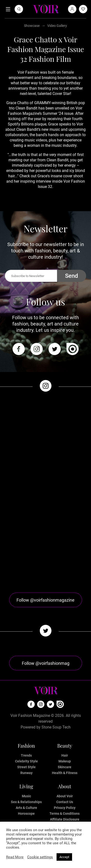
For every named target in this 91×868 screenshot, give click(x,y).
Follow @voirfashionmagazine (45, 600)
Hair (65, 755)
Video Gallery (57, 26)
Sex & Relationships (26, 802)
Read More (15, 857)
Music (26, 796)
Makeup (65, 761)
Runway (26, 773)
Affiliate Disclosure (65, 819)
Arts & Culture (26, 808)
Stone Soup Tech (56, 727)
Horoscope (26, 814)
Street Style (26, 767)
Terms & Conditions (65, 814)
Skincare (65, 767)
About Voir (65, 796)
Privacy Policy (65, 808)
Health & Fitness (65, 773)
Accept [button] (64, 857)
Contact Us (65, 802)
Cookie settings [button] (40, 857)
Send (72, 276)
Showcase (32, 26)
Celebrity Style (26, 761)
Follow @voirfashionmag (46, 663)
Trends (26, 755)
